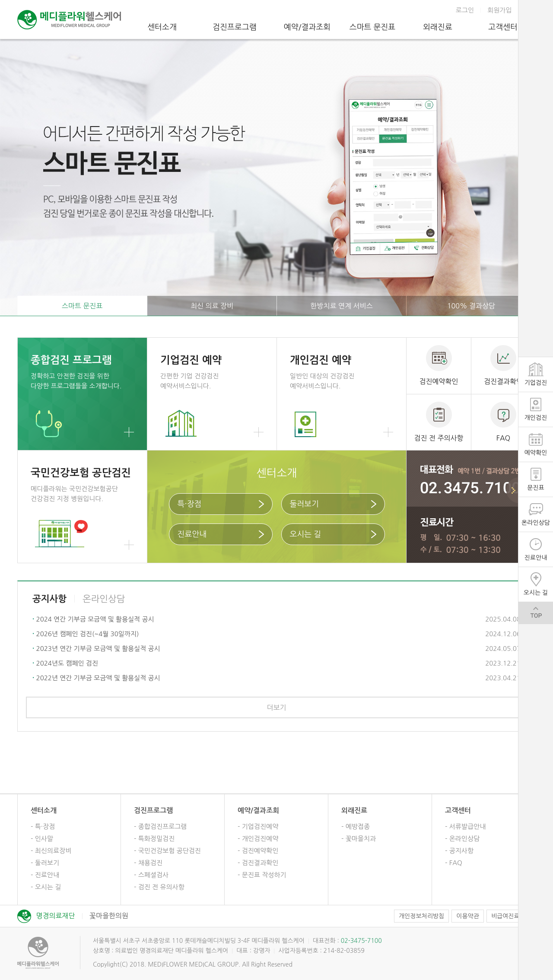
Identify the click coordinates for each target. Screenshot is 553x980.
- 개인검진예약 (258, 839)
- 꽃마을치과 (359, 839)
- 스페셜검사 (151, 875)
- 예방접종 (356, 826)
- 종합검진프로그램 (160, 826)
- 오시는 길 (46, 887)
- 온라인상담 (462, 839)
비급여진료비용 (511, 916)
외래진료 (438, 27)
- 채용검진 (148, 863)
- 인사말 (42, 839)
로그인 (465, 10)
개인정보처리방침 (421, 916)
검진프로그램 (235, 27)
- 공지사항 (459, 851)
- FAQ (454, 863)
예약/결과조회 (307, 27)
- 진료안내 (45, 875)
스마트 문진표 (373, 27)
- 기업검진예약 (258, 826)
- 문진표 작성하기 (262, 875)
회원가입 (499, 10)
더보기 (276, 707)
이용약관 (468, 916)
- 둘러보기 (45, 863)
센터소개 (162, 27)
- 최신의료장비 (51, 851)
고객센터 (503, 27)
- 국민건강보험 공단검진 (167, 851)
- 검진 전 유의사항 (159, 887)
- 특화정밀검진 (154, 839)
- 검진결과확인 (258, 863)
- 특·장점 (43, 826)
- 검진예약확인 (258, 851)
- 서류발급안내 (465, 826)
